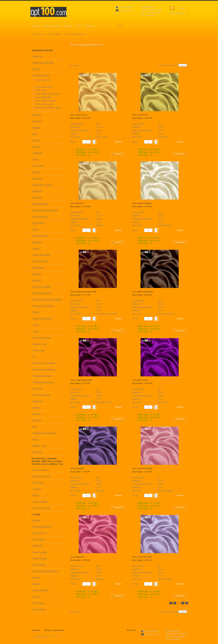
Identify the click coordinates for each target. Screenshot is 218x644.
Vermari (37, 597)
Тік (34, 357)
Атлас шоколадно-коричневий (83, 292)
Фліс (35, 427)
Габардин (37, 153)
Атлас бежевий (77, 203)
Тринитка (37, 389)
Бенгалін (37, 121)
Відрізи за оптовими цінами (48, 107)
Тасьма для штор (41, 508)
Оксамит (37, 115)
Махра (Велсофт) (41, 255)
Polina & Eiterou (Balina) (45, 571)
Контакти (89, 26)
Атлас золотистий (140, 115)
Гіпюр (36, 160)
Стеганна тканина (42, 338)
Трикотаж (38, 401)
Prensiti (36, 584)
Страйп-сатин (40, 344)
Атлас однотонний (44, 87)
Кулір (35, 230)
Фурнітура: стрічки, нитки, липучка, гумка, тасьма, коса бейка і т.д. (47, 461)
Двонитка (38, 179)
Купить (119, 142)
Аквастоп (37, 56)
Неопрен (37, 274)
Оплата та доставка (52, 26)
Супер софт (39, 350)
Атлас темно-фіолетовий (81, 380)
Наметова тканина (42, 293)
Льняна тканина (41, 236)
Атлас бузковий (77, 468)
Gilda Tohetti (39, 540)
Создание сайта (39, 636)
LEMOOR (38, 546)
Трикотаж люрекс (42, 395)
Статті (78, 26)
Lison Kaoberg (40, 552)
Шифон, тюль (40, 446)
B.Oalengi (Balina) (42, 527)
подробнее (118, 154)
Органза (37, 280)
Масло (36, 249)
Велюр (36, 140)
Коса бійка (38, 483)
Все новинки (39, 610)
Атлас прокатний (43, 97)
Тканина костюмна (42, 376)
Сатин (36, 325)
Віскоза (36, 147)
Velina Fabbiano (40, 590)
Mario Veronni (40, 559)
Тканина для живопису (44, 370)
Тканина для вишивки (44, 363)
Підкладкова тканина (43, 306)
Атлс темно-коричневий (143, 292)
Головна (35, 26)
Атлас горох (41, 90)
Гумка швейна (40, 502)
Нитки (36, 495)
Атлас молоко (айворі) (142, 203)
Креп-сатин (38, 223)
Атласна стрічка (41, 470)
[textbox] (86, 142)
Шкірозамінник (41, 204)
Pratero (36, 578)
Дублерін (37, 191)
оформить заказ (178, 13)
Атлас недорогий (43, 80)
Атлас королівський (44, 104)
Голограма (38, 166)
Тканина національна (43, 382)
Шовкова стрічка (41, 476)
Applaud (37, 520)
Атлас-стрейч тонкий (45, 101)
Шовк (36, 440)
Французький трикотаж (45, 433)
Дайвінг (37, 172)
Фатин (36, 408)
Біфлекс (37, 128)
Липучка (37, 489)
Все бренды (39, 603)
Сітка (35, 331)
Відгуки (68, 26)
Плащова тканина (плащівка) (47, 300)
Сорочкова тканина (42, 319)
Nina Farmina (39, 565)
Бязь (35, 134)
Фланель (37, 414)
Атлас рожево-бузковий (142, 468)
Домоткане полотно (43, 185)
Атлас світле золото (79, 115)
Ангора (36, 69)
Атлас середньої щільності (75, 34)
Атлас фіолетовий (140, 380)
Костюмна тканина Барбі (45, 210)
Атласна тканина (55, 34)
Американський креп (43, 63)
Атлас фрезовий (77, 557)
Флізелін (37, 420)
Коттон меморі (40, 217)
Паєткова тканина (42, 287)
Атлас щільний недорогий (47, 94)
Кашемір (37, 198)
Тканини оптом (39, 34)
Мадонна (37, 242)
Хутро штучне (40, 261)
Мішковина (38, 268)
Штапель (37, 452)
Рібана (36, 312)
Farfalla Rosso (40, 533)
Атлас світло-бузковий (142, 557)
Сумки (36, 514)
